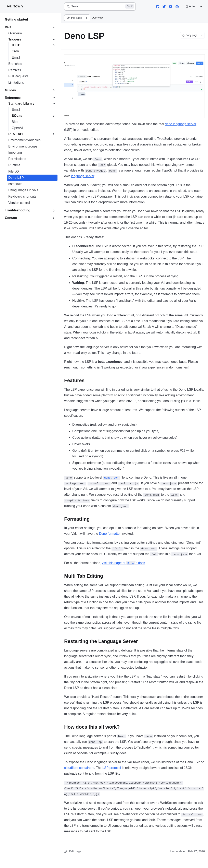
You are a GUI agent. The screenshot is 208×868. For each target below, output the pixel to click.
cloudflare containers (79, 768)
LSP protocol (112, 768)
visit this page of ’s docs (123, 563)
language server (83, 176)
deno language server (181, 124)
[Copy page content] (189, 35)
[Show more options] (202, 35)
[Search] (100, 7)
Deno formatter (110, 534)
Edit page (73, 851)
